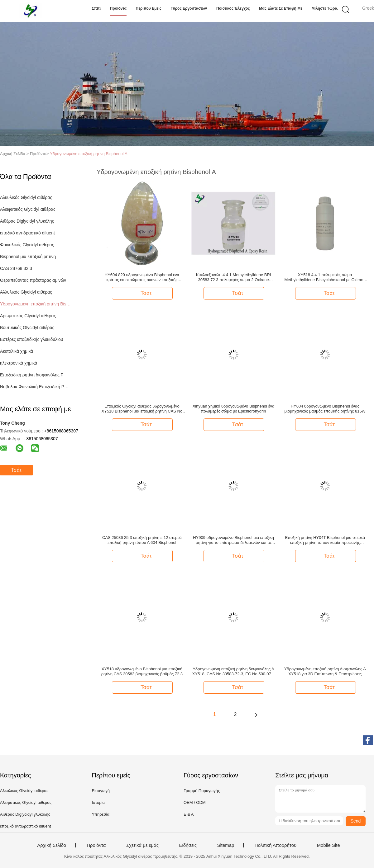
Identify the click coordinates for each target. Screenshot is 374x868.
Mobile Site (328, 845)
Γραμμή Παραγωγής (202, 791)
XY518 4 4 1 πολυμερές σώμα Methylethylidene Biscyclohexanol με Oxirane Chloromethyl (325, 277)
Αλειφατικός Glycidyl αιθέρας (28, 209)
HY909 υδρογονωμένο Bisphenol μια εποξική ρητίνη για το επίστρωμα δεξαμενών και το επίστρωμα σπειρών (233, 540)
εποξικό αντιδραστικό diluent (27, 233)
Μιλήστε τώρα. (325, 8)
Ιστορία (98, 802)
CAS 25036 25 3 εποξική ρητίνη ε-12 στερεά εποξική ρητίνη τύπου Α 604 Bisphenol (142, 540)
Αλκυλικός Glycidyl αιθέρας (26, 197)
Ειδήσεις (188, 845)
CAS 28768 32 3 (16, 268)
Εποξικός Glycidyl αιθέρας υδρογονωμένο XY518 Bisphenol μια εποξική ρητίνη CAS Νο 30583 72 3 (142, 409)
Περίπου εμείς (149, 8)
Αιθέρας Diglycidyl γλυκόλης (27, 221)
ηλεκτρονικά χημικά (19, 363)
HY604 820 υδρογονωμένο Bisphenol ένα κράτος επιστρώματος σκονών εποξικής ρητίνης (142, 277)
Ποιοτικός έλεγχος (233, 8)
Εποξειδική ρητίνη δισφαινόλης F (32, 375)
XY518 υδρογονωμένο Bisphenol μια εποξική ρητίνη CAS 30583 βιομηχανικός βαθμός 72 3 (142, 671)
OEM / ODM (195, 802)
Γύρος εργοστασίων (189, 8)
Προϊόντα (118, 8)
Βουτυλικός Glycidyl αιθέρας (27, 328)
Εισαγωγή (101, 791)
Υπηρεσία (101, 814)
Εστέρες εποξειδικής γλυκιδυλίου (31, 339)
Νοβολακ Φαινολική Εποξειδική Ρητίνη (35, 387)
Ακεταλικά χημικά (17, 351)
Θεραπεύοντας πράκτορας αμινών (33, 280)
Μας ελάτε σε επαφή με (281, 8)
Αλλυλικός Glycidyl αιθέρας (26, 292)
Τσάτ (16, 470)
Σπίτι (96, 8)
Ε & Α (189, 814)
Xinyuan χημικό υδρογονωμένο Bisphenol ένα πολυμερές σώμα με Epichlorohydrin (234, 409)
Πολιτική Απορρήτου (276, 845)
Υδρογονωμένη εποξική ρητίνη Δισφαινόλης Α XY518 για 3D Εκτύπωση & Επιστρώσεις (325, 671)
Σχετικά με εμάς (142, 845)
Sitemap (225, 845)
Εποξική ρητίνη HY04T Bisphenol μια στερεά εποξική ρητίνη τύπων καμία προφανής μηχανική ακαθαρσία (325, 540)
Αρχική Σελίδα (52, 845)
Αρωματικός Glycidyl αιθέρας (28, 316)
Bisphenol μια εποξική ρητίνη (28, 257)
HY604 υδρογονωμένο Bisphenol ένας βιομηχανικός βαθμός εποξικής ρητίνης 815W (325, 409)
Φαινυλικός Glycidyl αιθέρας (27, 245)
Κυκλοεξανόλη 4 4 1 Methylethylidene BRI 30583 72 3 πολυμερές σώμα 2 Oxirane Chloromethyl (234, 277)
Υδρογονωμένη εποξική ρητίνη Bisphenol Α (89, 154)
